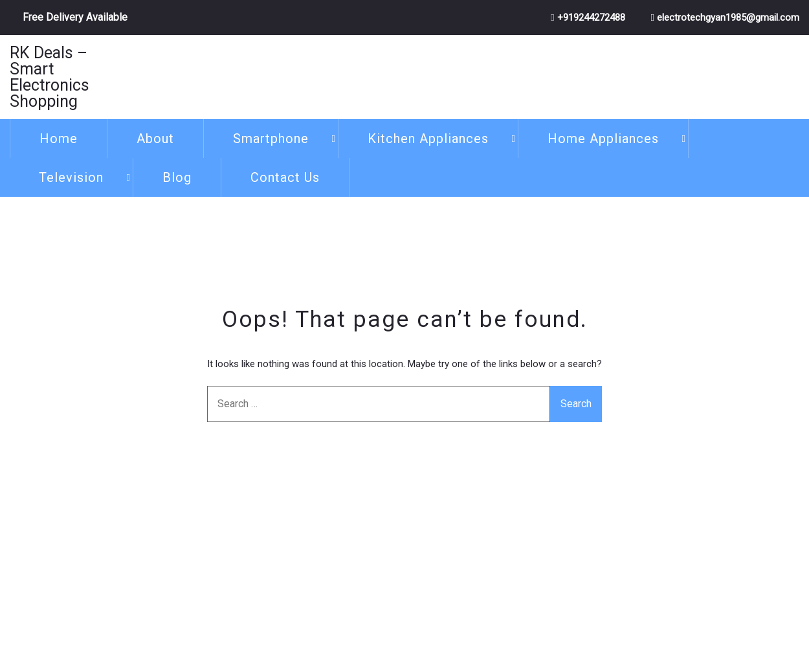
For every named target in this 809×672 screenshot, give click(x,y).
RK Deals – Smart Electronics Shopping (50, 77)
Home (59, 139)
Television (71, 177)
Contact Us (285, 177)
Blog (177, 177)
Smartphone (271, 139)
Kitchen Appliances (428, 139)
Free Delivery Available (75, 17)
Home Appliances (603, 139)
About (155, 139)
